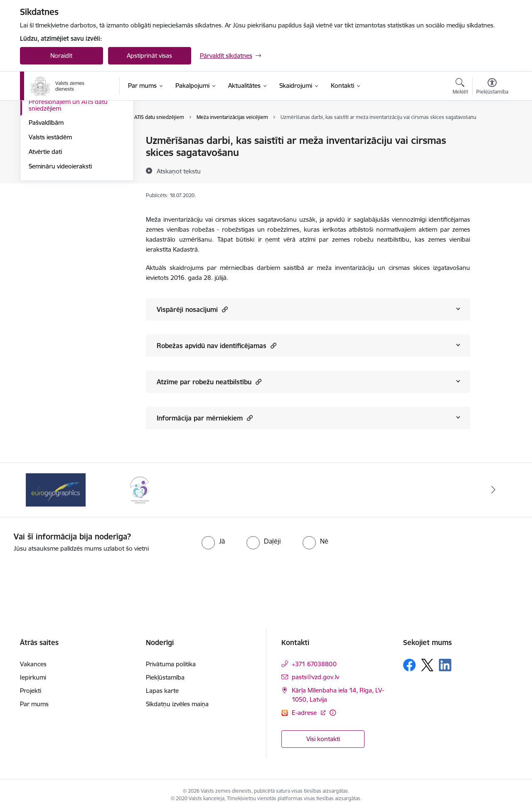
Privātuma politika (171, 664)
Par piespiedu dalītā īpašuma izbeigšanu (69, 173)
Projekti (31, 691)
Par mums (34, 704)
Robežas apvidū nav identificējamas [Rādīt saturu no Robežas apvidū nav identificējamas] (217, 345)
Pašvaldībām (46, 212)
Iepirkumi (33, 677)
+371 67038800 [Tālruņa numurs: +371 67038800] (314, 664)
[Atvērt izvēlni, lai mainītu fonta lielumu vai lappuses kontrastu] (492, 87)
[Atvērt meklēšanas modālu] (460, 87)
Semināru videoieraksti (60, 256)
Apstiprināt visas (149, 56)
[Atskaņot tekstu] (179, 171)
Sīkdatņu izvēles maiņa (177, 704)
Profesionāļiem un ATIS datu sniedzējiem (68, 194)
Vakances (33, 664)
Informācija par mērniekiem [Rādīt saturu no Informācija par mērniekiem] (205, 418)
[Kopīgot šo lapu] (492, 158)
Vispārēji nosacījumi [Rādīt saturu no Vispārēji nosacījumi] (192, 309)
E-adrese (305, 713)
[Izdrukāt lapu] (492, 137)
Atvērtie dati (45, 241)
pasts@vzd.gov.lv (315, 677)
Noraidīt (61, 56)
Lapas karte (162, 691)
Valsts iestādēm (50, 226)
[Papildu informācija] (333, 713)
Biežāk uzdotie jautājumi (63, 141)
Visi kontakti (323, 739)
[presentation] (281, 576)
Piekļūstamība (165, 677)
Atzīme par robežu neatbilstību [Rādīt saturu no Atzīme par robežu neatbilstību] (209, 382)
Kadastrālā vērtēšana (58, 155)
